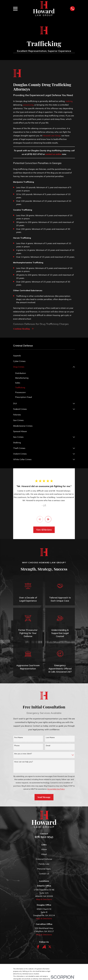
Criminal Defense (44, 860)
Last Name (50, 738)
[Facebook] (38, 947)
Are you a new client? (23, 754)
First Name (19, 738)
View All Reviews (44, 530)
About (44, 855)
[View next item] (48, 520)
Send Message (44, 798)
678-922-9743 (44, 837)
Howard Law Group (52, 136)
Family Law (44, 864)
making (69, 101)
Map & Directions (44, 900)
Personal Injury (44, 869)
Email (48, 746)
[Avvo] (44, 947)
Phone (17, 746)
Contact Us (44, 874)
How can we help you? (24, 762)
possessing (28, 105)
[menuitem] (44, 356)
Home (44, 850)
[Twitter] (50, 947)
